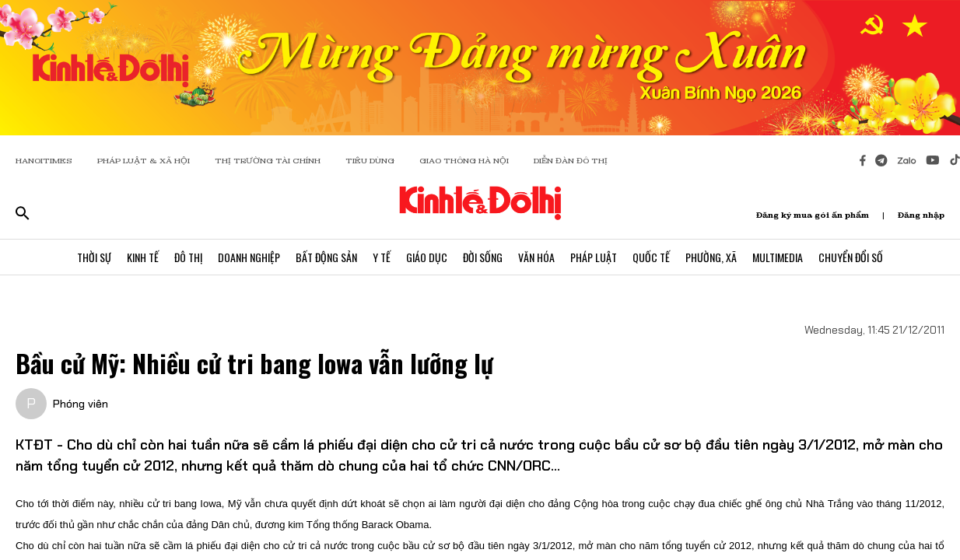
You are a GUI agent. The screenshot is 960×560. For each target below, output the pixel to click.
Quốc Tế (651, 257)
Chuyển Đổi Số (851, 257)
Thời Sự (94, 257)
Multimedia (778, 257)
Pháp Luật (594, 257)
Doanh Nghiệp (249, 257)
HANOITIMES (44, 161)
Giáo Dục (427, 257)
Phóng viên (81, 404)
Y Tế (382, 257)
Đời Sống (483, 257)
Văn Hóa (536, 257)
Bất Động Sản (326, 257)
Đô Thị (188, 257)
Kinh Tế (143, 257)
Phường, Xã (711, 257)
